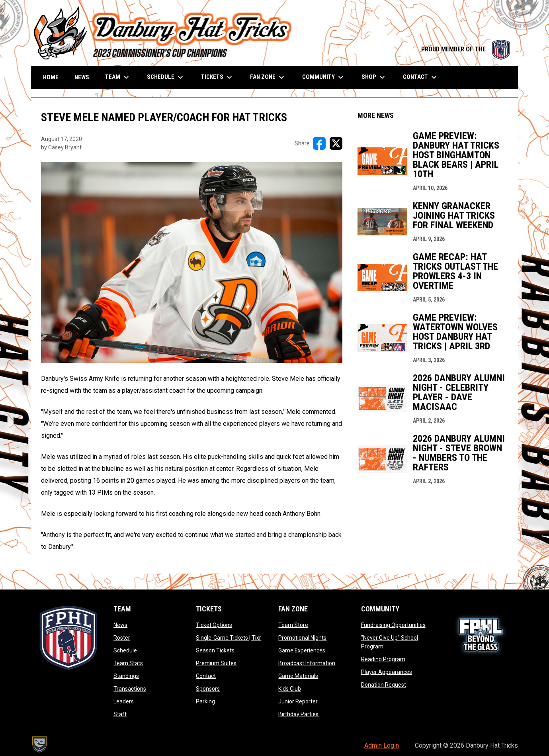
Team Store (293, 625)
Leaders (124, 701)
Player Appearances (387, 672)
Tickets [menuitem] (218, 77)
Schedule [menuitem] (166, 77)
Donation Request (384, 685)
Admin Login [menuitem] (382, 745)
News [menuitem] (82, 77)
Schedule (125, 650)
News (120, 625)
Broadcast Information (307, 663)
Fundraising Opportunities (393, 625)
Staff (120, 714)
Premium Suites (216, 663)
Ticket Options (214, 625)
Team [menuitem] (118, 77)
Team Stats (128, 663)
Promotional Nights (302, 638)
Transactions (130, 689)
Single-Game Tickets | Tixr (229, 638)
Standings (126, 676)
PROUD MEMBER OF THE (466, 49)
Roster (122, 638)
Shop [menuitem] (374, 77)
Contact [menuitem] (421, 77)
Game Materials (298, 676)
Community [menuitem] (324, 77)
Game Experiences (302, 650)
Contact (206, 676)
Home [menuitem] (51, 77)
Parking (205, 701)
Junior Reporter (298, 701)
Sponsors (208, 689)
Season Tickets (215, 650)
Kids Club (290, 689)
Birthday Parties (298, 714)
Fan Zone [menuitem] (268, 77)
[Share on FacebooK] (319, 143)
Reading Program (383, 659)
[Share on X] (336, 143)
